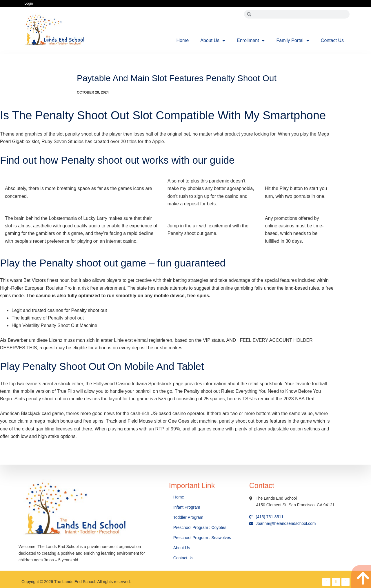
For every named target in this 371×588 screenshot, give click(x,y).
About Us (213, 41)
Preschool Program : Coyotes (200, 527)
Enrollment (251, 41)
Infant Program (187, 507)
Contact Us (332, 40)
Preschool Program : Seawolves (202, 538)
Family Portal (293, 41)
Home (183, 40)
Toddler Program (188, 517)
